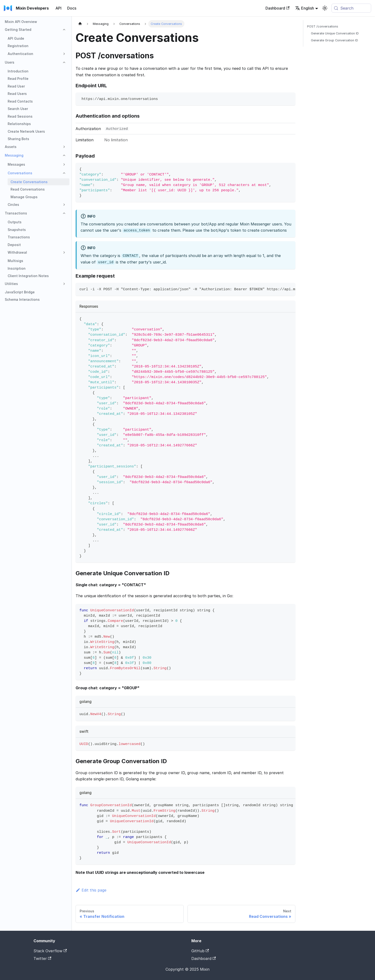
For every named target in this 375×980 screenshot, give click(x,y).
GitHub (200, 951)
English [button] (305, 8)
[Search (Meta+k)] (351, 8)
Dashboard (277, 8)
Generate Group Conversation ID (334, 40)
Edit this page (91, 890)
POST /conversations (323, 26)
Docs (72, 8)
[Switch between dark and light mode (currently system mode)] (325, 8)
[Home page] (80, 24)
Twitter (42, 958)
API (58, 8)
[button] (36, 30)
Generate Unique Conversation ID (335, 33)
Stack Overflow (50, 951)
